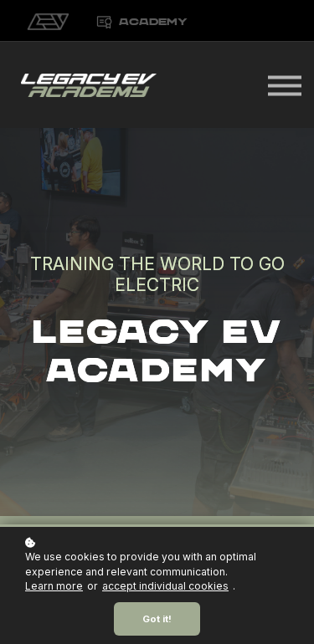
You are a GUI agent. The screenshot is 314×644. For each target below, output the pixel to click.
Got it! (157, 619)
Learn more (54, 586)
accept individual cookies (165, 586)
